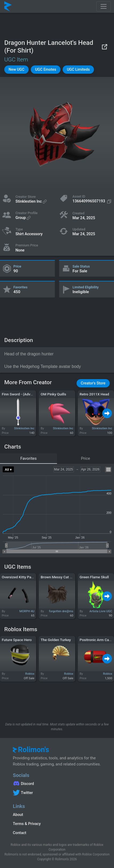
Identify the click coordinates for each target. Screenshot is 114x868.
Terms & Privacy (27, 824)
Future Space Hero (17, 640)
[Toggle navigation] (104, 6)
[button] (16, 70)
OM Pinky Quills (53, 394)
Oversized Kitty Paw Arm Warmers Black (34, 577)
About (18, 815)
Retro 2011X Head (94, 394)
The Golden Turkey (56, 640)
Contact (20, 833)
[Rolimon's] (8, 6)
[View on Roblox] (104, 47)
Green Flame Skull (94, 577)
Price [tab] (86, 458)
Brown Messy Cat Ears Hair (63, 577)
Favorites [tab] (28, 458)
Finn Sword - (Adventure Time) (26, 394)
